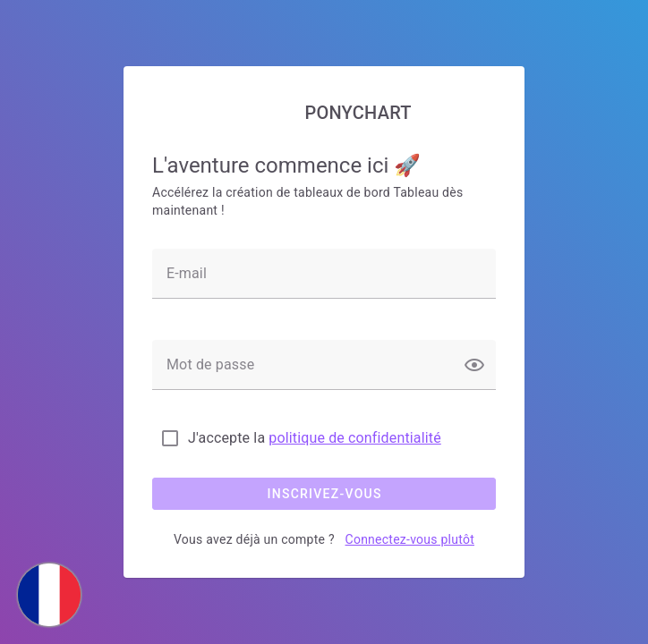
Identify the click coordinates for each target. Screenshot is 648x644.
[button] (474, 365)
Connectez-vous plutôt (410, 539)
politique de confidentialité (355, 438)
